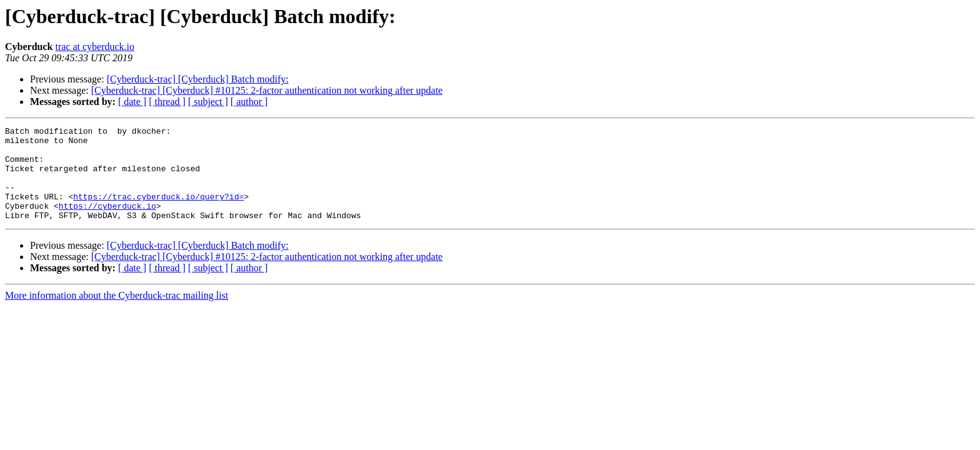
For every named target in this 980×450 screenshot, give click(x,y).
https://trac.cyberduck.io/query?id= (158, 211)
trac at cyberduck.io (95, 47)
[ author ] (249, 102)
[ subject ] (208, 102)
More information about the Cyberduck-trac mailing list (117, 314)
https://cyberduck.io (107, 222)
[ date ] (132, 102)
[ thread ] (167, 102)
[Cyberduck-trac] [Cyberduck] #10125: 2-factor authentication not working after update (267, 90)
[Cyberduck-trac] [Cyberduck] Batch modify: (198, 79)
